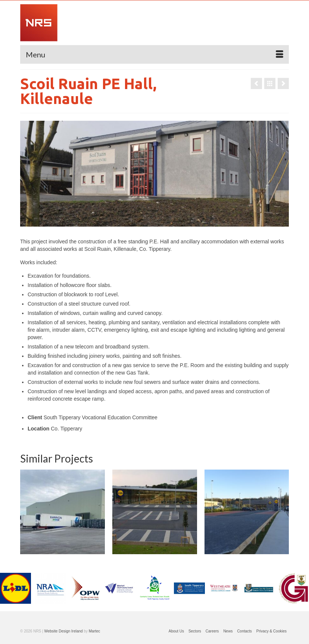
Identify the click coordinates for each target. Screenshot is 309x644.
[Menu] (154, 54)
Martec (95, 631)
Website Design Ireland (63, 631)
